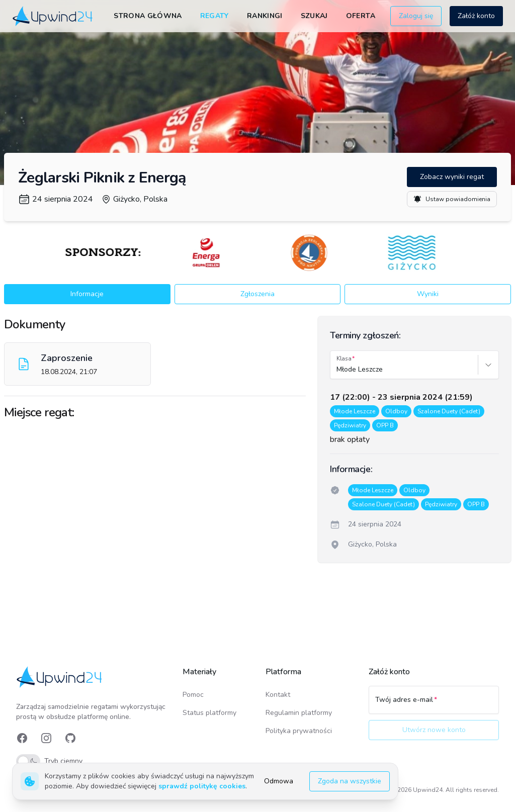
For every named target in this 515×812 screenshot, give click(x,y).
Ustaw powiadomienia (452, 199)
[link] (53, 16)
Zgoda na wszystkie (350, 781)
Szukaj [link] (314, 16)
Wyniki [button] (428, 294)
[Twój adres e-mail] (434, 704)
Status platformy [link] (209, 713)
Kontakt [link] (278, 695)
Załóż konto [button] (476, 16)
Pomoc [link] (193, 695)
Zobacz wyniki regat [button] (452, 177)
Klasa (344, 358)
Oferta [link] (361, 16)
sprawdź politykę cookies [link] (202, 786)
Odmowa (279, 781)
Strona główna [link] (148, 16)
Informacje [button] (87, 294)
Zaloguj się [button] (416, 16)
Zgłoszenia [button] (257, 294)
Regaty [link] (214, 16)
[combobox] (337, 370)
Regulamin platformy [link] (299, 713)
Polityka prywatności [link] (299, 731)
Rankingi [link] (265, 16)
